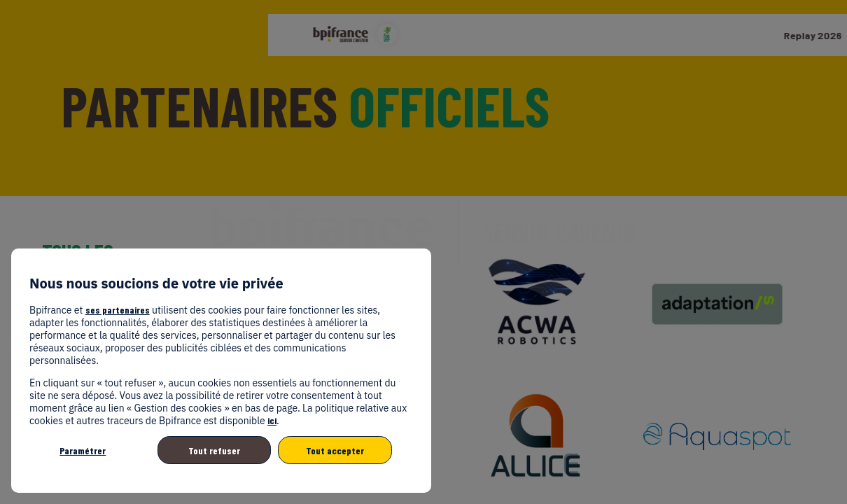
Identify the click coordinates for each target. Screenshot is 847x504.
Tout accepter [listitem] (335, 450)
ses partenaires (118, 310)
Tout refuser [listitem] (214, 450)
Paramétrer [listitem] (83, 450)
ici (272, 420)
